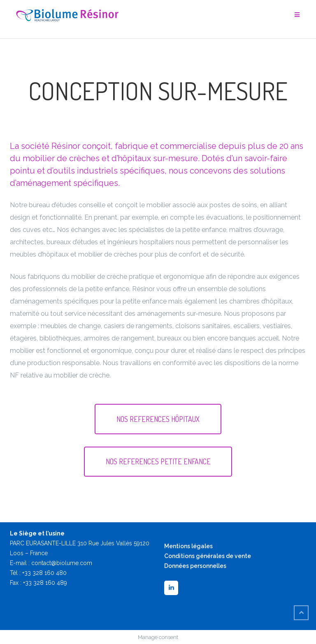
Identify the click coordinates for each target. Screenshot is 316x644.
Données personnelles (195, 566)
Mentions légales (188, 546)
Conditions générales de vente (208, 556)
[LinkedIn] (171, 588)
